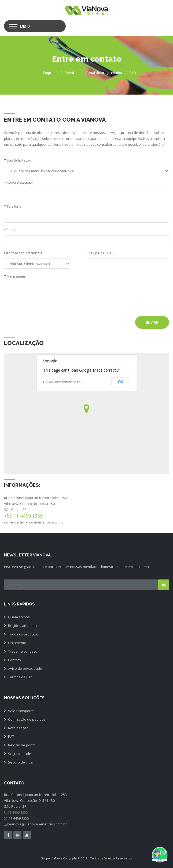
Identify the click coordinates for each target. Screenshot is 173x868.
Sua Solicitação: (18, 160)
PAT (11, 736)
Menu (25, 26)
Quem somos (19, 617)
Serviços (72, 73)
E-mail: (11, 230)
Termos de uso (20, 677)
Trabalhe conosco (23, 651)
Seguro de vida (20, 762)
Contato (14, 660)
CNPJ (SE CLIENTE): (101, 253)
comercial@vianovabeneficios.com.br (34, 522)
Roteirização (18, 728)
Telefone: (13, 206)
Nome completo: (19, 183)
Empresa (50, 73)
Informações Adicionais (23, 253)
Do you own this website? (62, 382)
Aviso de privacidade (25, 668)
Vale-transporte (21, 711)
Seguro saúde (20, 754)
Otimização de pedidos (27, 719)
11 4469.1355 (18, 818)
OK (121, 382)
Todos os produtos (23, 634)
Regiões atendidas (23, 626)
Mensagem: (15, 276)
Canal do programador (104, 73)
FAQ (133, 73)
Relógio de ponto (22, 745)
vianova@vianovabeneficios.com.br (38, 824)
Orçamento (17, 643)
